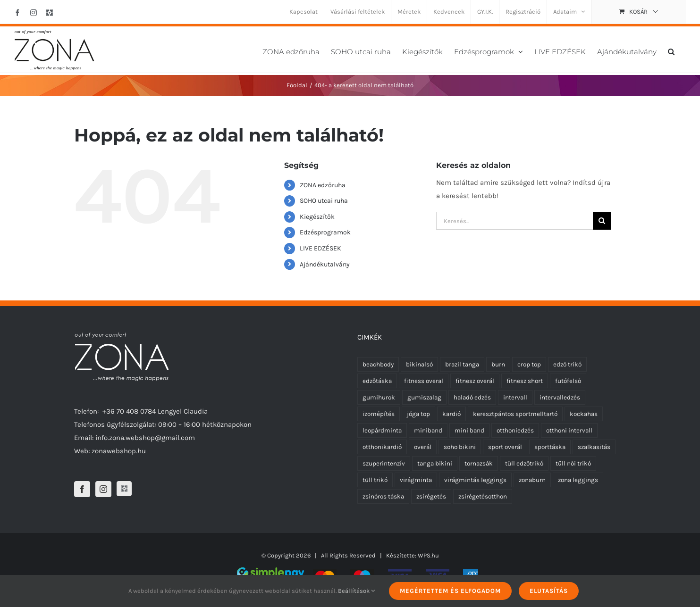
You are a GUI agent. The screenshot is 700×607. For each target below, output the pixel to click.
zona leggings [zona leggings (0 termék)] (578, 480)
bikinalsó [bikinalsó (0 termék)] (419, 364)
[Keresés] (602, 221)
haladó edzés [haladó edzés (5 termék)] (472, 397)
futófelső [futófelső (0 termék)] (568, 381)
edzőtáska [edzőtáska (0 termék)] (377, 381)
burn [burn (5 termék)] (498, 364)
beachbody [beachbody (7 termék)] (378, 364)
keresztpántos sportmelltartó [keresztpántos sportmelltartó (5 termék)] (515, 414)
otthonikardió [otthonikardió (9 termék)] (382, 447)
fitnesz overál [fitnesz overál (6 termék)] (475, 381)
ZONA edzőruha (323, 185)
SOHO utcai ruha (324, 201)
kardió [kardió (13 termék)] (451, 414)
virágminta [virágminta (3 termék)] (416, 480)
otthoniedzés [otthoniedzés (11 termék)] (515, 430)
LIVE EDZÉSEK (320, 248)
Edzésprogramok (325, 232)
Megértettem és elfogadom (450, 591)
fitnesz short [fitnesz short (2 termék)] (525, 381)
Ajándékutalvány (325, 264)
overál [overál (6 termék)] (423, 447)
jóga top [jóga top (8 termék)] (418, 414)
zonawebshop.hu (119, 451)
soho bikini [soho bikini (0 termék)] (460, 447)
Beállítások (356, 591)
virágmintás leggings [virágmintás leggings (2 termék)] (475, 480)
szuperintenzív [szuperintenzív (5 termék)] (384, 463)
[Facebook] (82, 489)
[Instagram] (103, 489)
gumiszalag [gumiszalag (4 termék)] (424, 397)
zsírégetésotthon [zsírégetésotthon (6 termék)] (483, 496)
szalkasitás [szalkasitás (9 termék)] (594, 447)
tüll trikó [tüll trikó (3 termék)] (375, 480)
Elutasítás (549, 591)
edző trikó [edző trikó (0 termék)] (567, 364)
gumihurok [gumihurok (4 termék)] (379, 397)
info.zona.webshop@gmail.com (145, 438)
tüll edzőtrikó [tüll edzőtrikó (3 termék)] (524, 463)
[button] (671, 51)
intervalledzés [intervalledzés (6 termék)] (560, 397)
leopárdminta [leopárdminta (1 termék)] (382, 430)
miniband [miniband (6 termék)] (428, 430)
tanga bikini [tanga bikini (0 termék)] (435, 463)
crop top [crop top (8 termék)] (529, 364)
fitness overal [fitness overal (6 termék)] (424, 381)
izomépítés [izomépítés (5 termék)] (379, 414)
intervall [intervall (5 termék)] (515, 397)
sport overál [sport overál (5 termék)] (505, 447)
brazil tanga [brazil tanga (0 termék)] (462, 364)
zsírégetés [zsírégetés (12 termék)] (431, 496)
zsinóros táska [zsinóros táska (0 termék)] (383, 496)
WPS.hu (428, 555)
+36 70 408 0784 (129, 411)
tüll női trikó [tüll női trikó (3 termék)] (573, 463)
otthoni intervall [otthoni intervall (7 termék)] (569, 430)
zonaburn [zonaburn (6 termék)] (532, 480)
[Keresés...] (514, 221)
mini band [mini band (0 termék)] (469, 430)
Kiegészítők (317, 217)
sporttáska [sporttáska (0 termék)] (550, 447)
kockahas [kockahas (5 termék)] (584, 414)
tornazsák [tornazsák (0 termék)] (479, 463)
